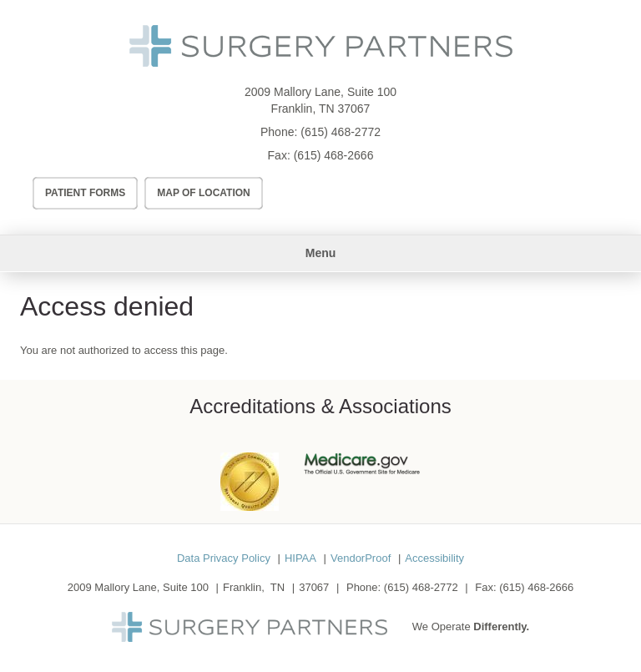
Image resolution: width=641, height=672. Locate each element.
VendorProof (361, 558)
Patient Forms (85, 193)
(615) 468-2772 (341, 132)
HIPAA (300, 558)
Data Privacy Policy (224, 558)
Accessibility (434, 558)
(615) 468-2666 (334, 155)
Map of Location (204, 193)
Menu (321, 253)
